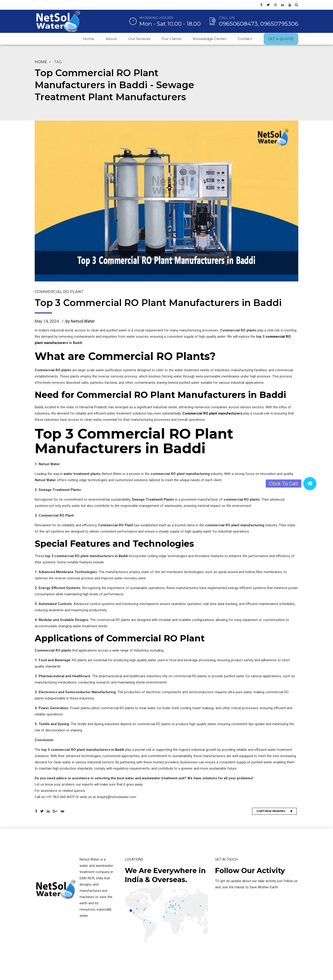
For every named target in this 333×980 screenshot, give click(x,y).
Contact (245, 39)
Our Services (139, 39)
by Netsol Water (80, 322)
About (111, 39)
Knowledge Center (210, 39)
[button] (310, 484)
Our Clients (172, 39)
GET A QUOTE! (281, 39)
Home (88, 39)
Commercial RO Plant (59, 292)
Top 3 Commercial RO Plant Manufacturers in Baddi (158, 303)
